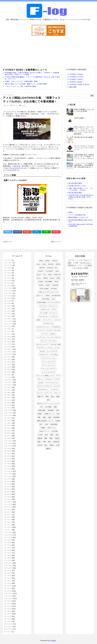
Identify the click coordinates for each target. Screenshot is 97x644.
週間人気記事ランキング (45, 421)
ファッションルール (48, 372)
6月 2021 (8, 395)
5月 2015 (8, 581)
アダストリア (45, 309)
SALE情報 (49, 282)
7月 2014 (8, 606)
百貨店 (57, 438)
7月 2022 (8, 362)
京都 (55, 407)
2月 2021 (8, 405)
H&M (50, 275)
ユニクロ (57, 386)
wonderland (56, 296)
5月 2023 (8, 337)
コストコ (57, 320)
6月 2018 (8, 487)
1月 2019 (8, 469)
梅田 (46, 438)
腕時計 (49, 449)
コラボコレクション (43, 327)
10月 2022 (8, 354)
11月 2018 (8, 474)
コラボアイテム (49, 323)
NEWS (46, 278)
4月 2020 (8, 431)
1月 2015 (8, 591)
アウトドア (43, 306)
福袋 (39, 442)
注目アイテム (52, 428)
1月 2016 (8, 560)
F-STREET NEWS (75, 82)
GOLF (39, 275)
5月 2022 (8, 367)
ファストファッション (49, 358)
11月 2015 (8, 566)
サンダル (57, 330)
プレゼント (49, 379)
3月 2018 (8, 494)
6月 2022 (8, 365)
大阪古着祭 (73, 87)
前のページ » (56, 242)
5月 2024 (8, 306)
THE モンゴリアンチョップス (48, 292)
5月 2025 (8, 275)
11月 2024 (8, 291)
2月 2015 (8, 588)
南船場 (40, 438)
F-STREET (49, 271)
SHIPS (41, 285)
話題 (58, 445)
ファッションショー (48, 365)
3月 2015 (8, 586)
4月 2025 (8, 278)
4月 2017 (8, 522)
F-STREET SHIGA (76, 79)
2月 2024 (8, 314)
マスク (57, 379)
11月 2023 (8, 321)
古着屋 (40, 414)
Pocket (56, 232)
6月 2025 (8, 273)
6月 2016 (8, 548)
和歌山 (52, 445)
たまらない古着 (56, 344)
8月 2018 (8, 482)
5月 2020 (8, 428)
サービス (49, 330)
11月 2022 (8, 352)
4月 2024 (8, 309)
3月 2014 (8, 616)
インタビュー (54, 316)
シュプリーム (41, 337)
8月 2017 (8, 512)
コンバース (40, 330)
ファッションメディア (49, 369)
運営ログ (41, 396)
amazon (55, 261)
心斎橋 (58, 421)
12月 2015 (8, 563)
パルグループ (44, 355)
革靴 (58, 396)
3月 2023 (8, 342)
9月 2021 (8, 387)
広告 (58, 414)
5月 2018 (8, 489)
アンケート (53, 313)
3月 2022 (8, 372)
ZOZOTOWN (41, 302)
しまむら (53, 334)
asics (38, 264)
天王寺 (41, 435)
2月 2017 (8, 527)
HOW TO (57, 275)
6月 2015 (8, 578)
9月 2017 (8, 510)
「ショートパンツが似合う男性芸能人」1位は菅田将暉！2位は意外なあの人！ (84, 165)
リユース (40, 393)
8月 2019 (8, 451)
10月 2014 (8, 599)
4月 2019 (8, 461)
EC (56, 268)
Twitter (8, 232)
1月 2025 (8, 286)
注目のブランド (44, 431)
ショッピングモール (54, 337)
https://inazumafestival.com (16, 168)
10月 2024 (8, 293)
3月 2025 (8, 281)
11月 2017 (8, 504)
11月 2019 (8, 443)
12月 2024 (8, 288)
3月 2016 (8, 555)
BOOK (58, 264)
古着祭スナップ (49, 414)
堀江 (50, 442)
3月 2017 (8, 525)
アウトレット (53, 306)
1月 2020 (8, 438)
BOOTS (42, 268)
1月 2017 (8, 530)
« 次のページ (7, 242)
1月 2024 (8, 316)
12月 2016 (8, 532)
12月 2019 (8, 441)
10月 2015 (8, 568)
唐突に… (72, 212)
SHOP (48, 285)
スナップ (44, 341)
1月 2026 (8, 260)
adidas (47, 261)
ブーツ (58, 376)
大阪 (46, 424)
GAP (57, 271)
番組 (51, 438)
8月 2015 (8, 573)
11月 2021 (8, 382)
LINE (46, 232)
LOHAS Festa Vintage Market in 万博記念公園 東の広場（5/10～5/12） (81, 197)
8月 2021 (8, 390)
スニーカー (53, 341)
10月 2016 (8, 538)
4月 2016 (8, 553)
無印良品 (56, 442)
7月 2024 (8, 301)
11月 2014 (8, 596)
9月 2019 (8, 448)
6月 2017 (8, 517)
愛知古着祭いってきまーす (78, 217)
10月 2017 (8, 507)
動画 (52, 435)
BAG (44, 264)
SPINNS (55, 285)
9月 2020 (8, 418)
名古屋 (40, 445)
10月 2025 (8, 265)
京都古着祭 (42, 410)
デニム (51, 348)
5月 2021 (8, 398)
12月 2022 (8, 349)
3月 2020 (8, 433)
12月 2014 (8, 594)
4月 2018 (8, 492)
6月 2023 (8, 334)
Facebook (17, 232)
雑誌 (44, 417)
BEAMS (51, 264)
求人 (42, 407)
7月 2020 (8, 423)
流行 (46, 445)
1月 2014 (8, 621)
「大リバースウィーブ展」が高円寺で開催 (20, 86)
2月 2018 (8, 497)
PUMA (41, 282)
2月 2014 (8, 619)
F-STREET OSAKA (76, 74)
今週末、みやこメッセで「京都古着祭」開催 (21, 81)
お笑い (39, 320)
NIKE (58, 278)
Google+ (27, 232)
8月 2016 (8, 543)
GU (45, 275)
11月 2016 (8, 535)
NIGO (52, 278)
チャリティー (42, 348)
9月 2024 (8, 296)
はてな (37, 232)
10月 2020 (8, 415)
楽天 (49, 400)
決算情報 (51, 410)
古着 (57, 410)
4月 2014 (8, 614)
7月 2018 (8, 484)
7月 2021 (8, 393)
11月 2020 (8, 413)
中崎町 (43, 428)
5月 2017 (8, 520)
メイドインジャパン (52, 383)
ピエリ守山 (54, 355)
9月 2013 (8, 632)
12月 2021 (8, 380)
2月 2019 (8, 466)
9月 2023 (8, 326)
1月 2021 (8, 408)
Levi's (39, 278)
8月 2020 (8, 420)
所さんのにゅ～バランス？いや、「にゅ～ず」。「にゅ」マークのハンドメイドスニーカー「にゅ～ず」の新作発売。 (84, 131)
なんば (42, 351)
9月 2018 (8, 479)
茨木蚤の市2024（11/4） (78, 186)
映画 (47, 396)
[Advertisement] (48, 50)
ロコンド (57, 393)
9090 (41, 261)
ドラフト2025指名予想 (77, 215)
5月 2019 (8, 459)
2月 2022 (8, 375)
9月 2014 (8, 601)
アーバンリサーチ (54, 302)
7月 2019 (8, 454)
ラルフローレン (44, 389)
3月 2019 (8, 464)
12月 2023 (8, 319)
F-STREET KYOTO (76, 77)
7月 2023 (8, 331)
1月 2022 (8, 377)
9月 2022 (8, 357)
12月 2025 (8, 263)
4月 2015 (8, 583)
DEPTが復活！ (80, 118)
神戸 (41, 424)
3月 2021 (8, 403)
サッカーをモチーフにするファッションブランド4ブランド (84, 148)
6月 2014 (8, 609)
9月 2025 (8, 268)
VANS (48, 296)
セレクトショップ (42, 344)
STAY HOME (44, 289)
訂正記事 (55, 431)
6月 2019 (8, 456)
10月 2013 (8, 629)
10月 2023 (8, 324)
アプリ (54, 309)
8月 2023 (8, 329)
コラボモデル (56, 327)
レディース (48, 393)
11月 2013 (8, 627)
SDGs (56, 282)
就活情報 (56, 417)
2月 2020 (8, 436)
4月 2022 (8, 370)
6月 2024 (8, 303)
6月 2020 (8, 426)
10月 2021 (8, 385)
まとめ (41, 383)
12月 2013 (8, 624)
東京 (47, 435)
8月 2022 (8, 359)
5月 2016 (8, 550)
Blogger (53, 641)
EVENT (41, 271)
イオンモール (43, 316)
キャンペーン (48, 320)
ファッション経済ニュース (45, 376)
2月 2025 (8, 283)
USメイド (40, 296)
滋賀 (50, 417)
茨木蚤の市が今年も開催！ (84, 137)
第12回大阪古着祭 (75, 183)
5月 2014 (8, 611)
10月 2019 (8, 446)
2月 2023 (8, 344)
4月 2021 (8, 400)
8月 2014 (8, 604)
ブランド (40, 379)
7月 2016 (8, 545)
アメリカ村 (44, 313)
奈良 (57, 435)
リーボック (55, 389)
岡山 (53, 396)
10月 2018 (8, 476)
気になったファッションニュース (49, 403)
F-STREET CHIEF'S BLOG (79, 85)
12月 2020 (8, 410)
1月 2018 (8, 499)
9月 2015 (8, 571)
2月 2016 (8, 558)
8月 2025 (8, 270)
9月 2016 (8, 540)
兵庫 (44, 442)
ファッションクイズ (48, 362)
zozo (53, 299)
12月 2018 (8, 471)
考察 (39, 417)
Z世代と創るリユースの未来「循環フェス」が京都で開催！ (27, 84)
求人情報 (48, 407)
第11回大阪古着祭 (75, 193)
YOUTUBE (46, 299)
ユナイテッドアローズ (44, 386)
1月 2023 (8, 347)
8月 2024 (8, 298)
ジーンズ (44, 334)
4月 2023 (8, 339)
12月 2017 (8, 502)
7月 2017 (8, 515)
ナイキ (57, 348)
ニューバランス (52, 351)
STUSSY (54, 289)
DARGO (50, 268)
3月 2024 (8, 311)
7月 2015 (8, 576)
